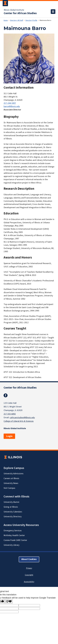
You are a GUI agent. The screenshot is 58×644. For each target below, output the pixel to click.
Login (9, 436)
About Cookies (29, 559)
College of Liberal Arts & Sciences (19, 421)
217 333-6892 (10, 414)
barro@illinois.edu (12, 106)
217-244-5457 (10, 103)
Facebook (6, 395)
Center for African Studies (20, 13)
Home (6, 20)
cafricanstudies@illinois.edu (22, 418)
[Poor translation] (9, 601)
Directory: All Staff (17, 20)
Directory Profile (31, 20)
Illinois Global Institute (14, 10)
